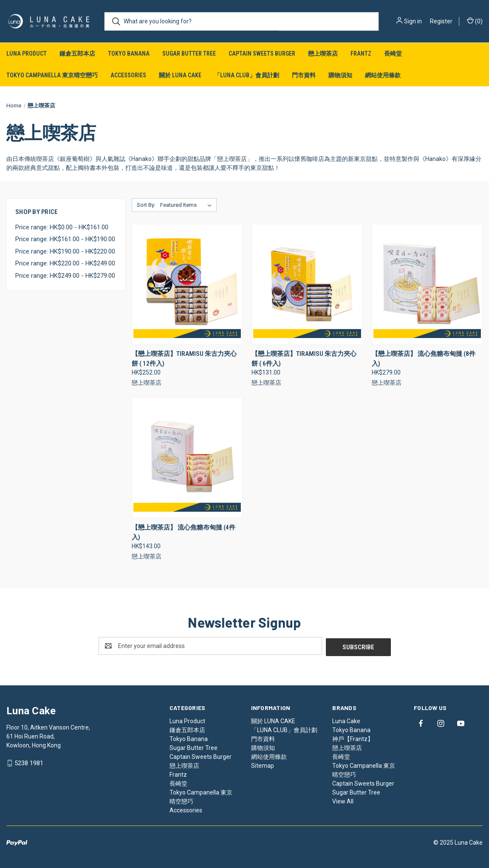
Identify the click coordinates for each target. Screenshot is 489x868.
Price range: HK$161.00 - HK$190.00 (65, 239)
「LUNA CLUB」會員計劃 (247, 75)
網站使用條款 (383, 75)
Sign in (413, 21)
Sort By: (146, 205)
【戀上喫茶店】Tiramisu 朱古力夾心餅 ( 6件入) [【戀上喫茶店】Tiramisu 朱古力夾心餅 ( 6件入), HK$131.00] (304, 359)
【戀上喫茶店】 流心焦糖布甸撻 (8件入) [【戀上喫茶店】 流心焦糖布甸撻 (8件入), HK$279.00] (424, 359)
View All (343, 800)
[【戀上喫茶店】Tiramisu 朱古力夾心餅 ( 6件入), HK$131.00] (307, 284)
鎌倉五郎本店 (77, 54)
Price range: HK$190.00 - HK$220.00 (65, 251)
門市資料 (304, 75)
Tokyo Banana (129, 54)
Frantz (361, 54)
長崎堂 (393, 54)
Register (441, 21)
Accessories (128, 75)
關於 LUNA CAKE (180, 75)
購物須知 (340, 75)
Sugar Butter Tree (189, 54)
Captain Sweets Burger (262, 54)
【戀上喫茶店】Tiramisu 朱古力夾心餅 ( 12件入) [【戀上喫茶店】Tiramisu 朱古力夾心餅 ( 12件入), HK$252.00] (184, 359)
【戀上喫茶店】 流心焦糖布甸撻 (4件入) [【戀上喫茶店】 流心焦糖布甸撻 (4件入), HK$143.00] (184, 532)
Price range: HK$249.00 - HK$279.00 (65, 276)
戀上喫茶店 (323, 54)
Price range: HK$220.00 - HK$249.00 (65, 263)
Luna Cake (346, 720)
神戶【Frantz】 (353, 738)
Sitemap (263, 764)
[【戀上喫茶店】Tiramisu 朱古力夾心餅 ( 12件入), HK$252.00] (187, 284)
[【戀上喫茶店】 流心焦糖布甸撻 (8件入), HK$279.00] (427, 284)
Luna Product (27, 54)
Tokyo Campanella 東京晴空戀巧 (52, 75)
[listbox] (188, 205)
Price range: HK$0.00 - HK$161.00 (62, 227)
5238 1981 (29, 762)
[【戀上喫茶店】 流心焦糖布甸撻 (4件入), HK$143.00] (187, 458)
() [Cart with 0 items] (475, 21)
